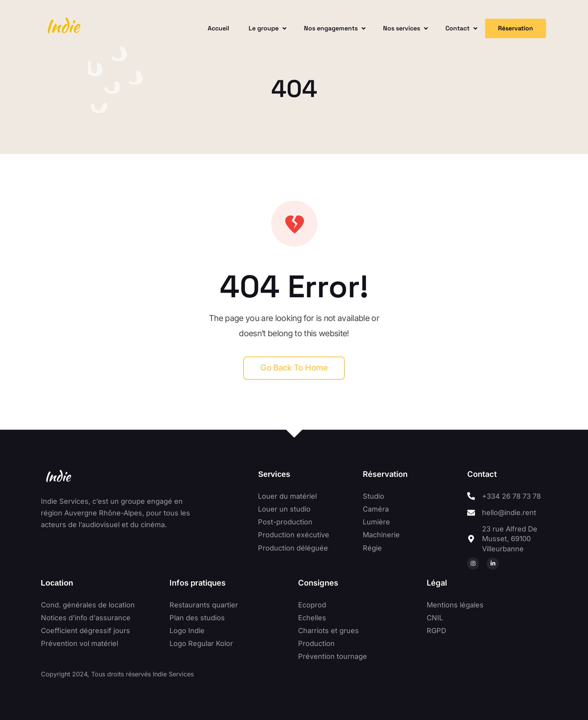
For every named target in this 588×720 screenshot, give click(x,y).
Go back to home (294, 368)
